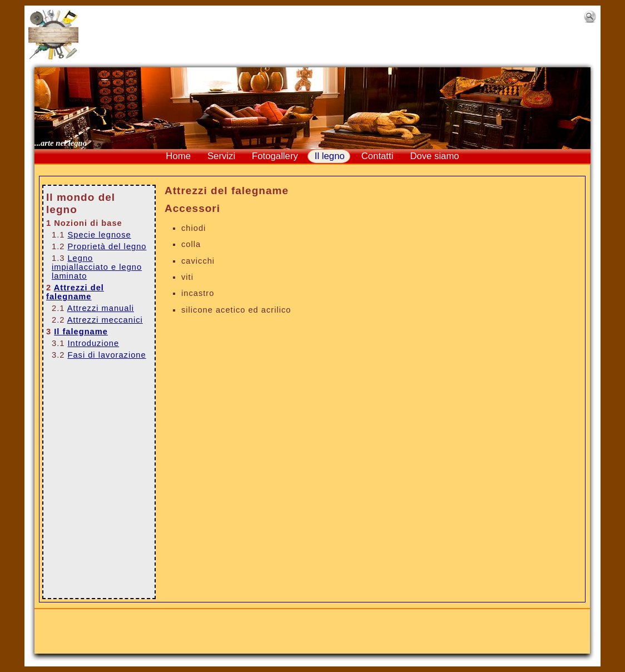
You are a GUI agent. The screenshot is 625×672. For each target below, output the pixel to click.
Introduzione (93, 343)
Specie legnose (99, 235)
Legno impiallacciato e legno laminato (97, 267)
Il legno (330, 156)
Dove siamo (434, 156)
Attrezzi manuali (101, 308)
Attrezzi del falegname (75, 292)
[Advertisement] (331, 34)
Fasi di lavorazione (106, 355)
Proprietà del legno (107, 246)
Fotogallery (275, 156)
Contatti (378, 156)
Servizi (221, 156)
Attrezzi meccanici (105, 320)
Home (178, 156)
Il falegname (81, 332)
